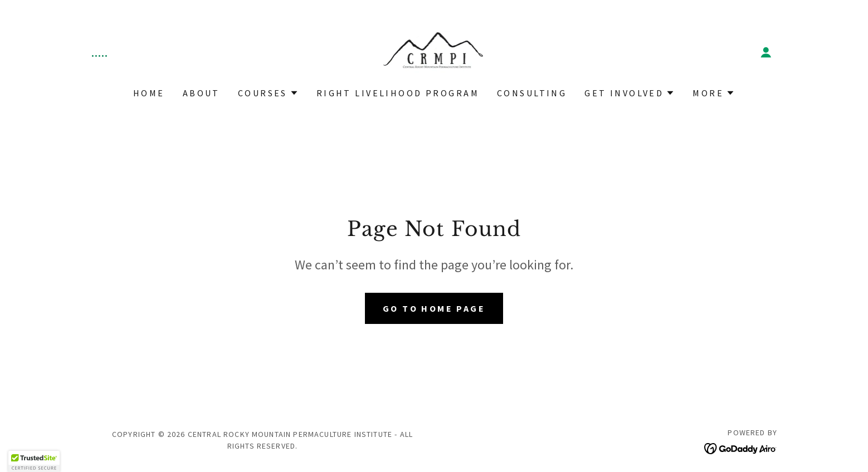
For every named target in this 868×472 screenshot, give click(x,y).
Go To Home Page (434, 308)
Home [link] (149, 93)
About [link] (201, 93)
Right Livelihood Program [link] (398, 93)
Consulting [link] (532, 93)
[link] (434, 51)
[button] (766, 52)
